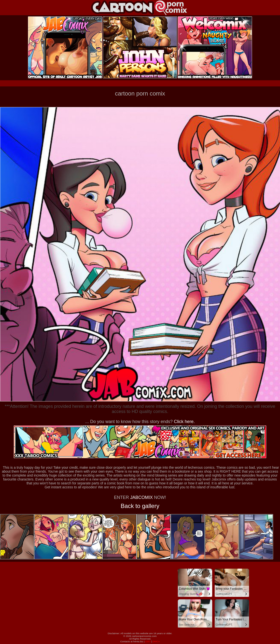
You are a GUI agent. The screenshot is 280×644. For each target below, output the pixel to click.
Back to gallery (140, 506)
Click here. (184, 422)
